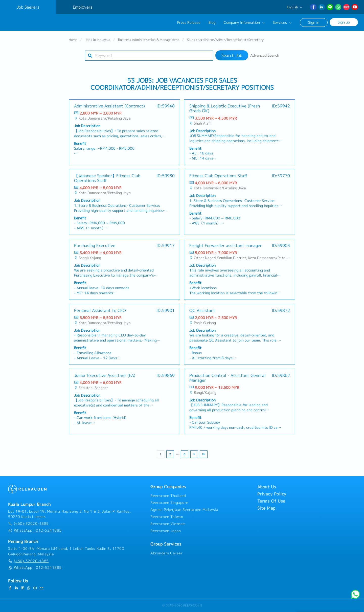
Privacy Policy (272, 494)
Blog (212, 22)
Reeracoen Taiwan (167, 517)
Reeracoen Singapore (169, 503)
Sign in (314, 22)
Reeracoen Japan (166, 531)
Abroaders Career (166, 553)
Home (73, 41)
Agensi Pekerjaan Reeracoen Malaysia (184, 510)
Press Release (189, 22)
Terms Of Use (271, 501)
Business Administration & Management (149, 41)
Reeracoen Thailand (168, 496)
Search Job (232, 57)
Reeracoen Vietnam (168, 524)
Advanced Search (265, 57)
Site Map (266, 508)
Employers (83, 7)
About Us (267, 487)
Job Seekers (28, 7)
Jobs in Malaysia (98, 41)
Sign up (344, 22)
